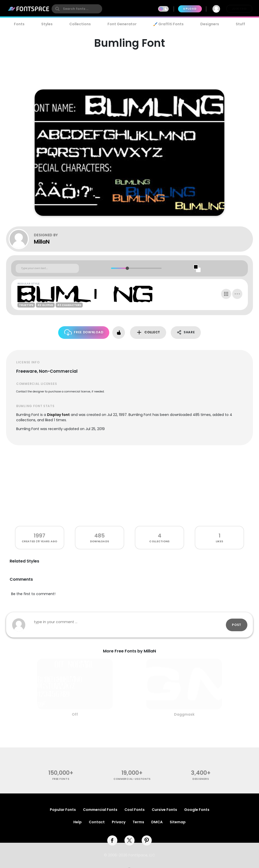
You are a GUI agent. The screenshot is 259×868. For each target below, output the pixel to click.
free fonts (61, 779)
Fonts (19, 24)
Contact (97, 822)
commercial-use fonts (132, 779)
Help (78, 822)
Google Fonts (197, 810)
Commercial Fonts (100, 810)
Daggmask (184, 714)
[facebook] (112, 840)
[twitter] (129, 840)
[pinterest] (147, 840)
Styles (47, 24)
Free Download (84, 332)
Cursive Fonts (164, 810)
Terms (138, 822)
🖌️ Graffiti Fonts (168, 24)
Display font (58, 415)
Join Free (239, 9)
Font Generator (122, 24)
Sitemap (178, 822)
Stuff (240, 24)
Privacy (119, 822)
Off (75, 714)
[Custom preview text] (47, 268)
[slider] (127, 268)
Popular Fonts (63, 810)
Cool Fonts (135, 810)
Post (237, 625)
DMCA (157, 822)
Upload (190, 9)
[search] (77, 9)
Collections (80, 24)
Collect (148, 332)
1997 (39, 536)
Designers (210, 24)
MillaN (42, 242)
